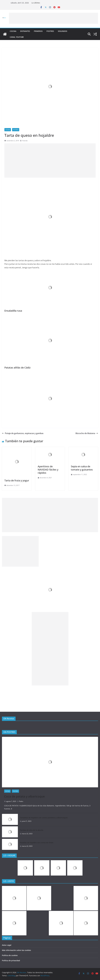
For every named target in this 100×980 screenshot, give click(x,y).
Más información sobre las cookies (16, 950)
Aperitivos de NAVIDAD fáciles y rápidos (48, 470)
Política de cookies (10, 955)
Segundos (63, 31)
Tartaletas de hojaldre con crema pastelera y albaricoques (44, 818)
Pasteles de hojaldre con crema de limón (37, 843)
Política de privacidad (11, 960)
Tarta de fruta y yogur (17, 480)
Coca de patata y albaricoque (24, 796)
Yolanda (25, 141)
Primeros (38, 31)
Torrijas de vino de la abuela (32, 830)
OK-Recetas (9, 719)
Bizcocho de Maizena (87, 433)
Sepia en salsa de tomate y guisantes (82, 468)
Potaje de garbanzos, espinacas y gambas (23, 433)
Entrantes (25, 31)
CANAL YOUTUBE (17, 37)
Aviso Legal (7, 945)
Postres (50, 31)
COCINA (13, 31)
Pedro (21, 801)
